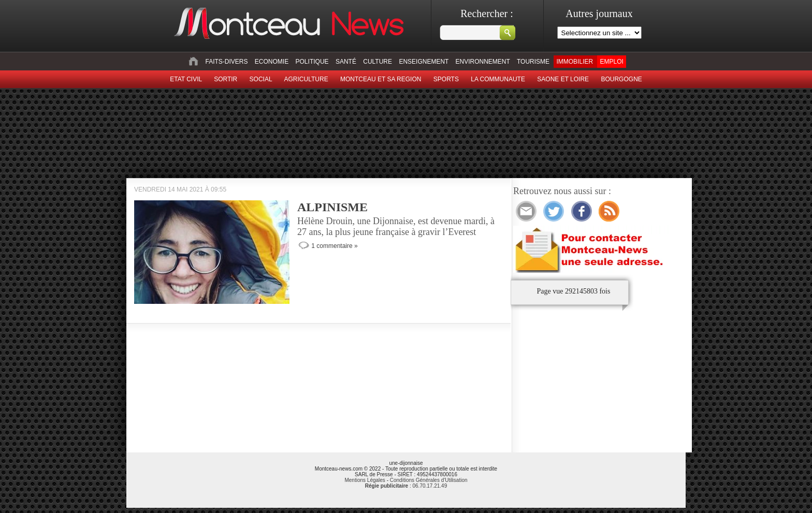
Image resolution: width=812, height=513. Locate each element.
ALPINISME (332, 207)
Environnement (483, 62)
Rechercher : (487, 13)
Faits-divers (226, 62)
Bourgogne (621, 79)
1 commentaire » (334, 246)
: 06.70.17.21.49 (406, 486)
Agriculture (306, 79)
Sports (446, 79)
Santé (346, 62)
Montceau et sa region (381, 79)
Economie (272, 62)
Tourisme (533, 62)
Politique (312, 62)
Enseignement (424, 62)
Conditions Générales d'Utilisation (429, 480)
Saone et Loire (563, 79)
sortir (226, 79)
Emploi (611, 62)
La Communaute (498, 79)
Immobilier (575, 62)
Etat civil (186, 79)
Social (261, 79)
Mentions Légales (365, 480)
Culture (378, 62)
